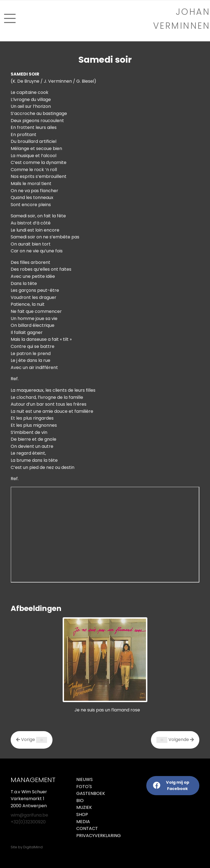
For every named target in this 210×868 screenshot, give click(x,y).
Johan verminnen (182, 19)
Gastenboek (91, 793)
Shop (82, 814)
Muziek (84, 807)
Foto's (84, 787)
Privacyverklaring (89, 836)
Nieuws (84, 779)
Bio (80, 801)
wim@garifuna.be (29, 815)
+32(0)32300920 (28, 822)
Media (83, 822)
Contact (87, 828)
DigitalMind (33, 847)
